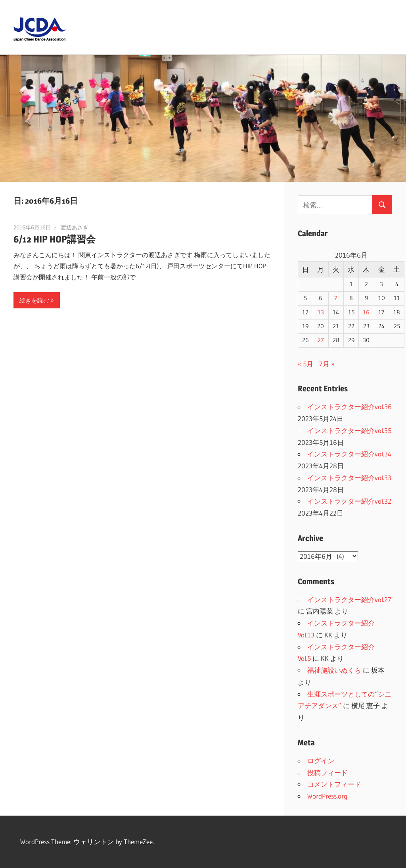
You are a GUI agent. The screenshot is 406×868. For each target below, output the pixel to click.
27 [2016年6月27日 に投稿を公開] (321, 340)
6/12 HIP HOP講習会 (55, 239)
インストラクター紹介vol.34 (349, 454)
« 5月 (305, 364)
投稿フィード (327, 773)
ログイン (321, 761)
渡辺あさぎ (75, 227)
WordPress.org (327, 796)
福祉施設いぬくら (334, 670)
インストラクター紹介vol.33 (349, 478)
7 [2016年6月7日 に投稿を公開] (336, 298)
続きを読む (34, 300)
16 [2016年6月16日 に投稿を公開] (366, 312)
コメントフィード (334, 784)
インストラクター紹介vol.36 (350, 407)
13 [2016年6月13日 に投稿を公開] (321, 312)
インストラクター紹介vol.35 (349, 430)
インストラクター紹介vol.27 (349, 600)
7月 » (327, 364)
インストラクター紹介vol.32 (349, 501)
